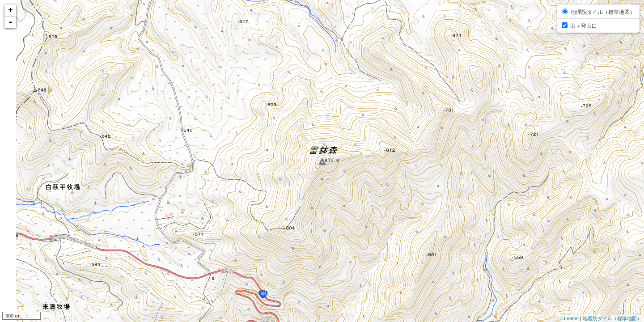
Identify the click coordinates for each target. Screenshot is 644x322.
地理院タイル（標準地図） (612, 318)
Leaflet (571, 318)
